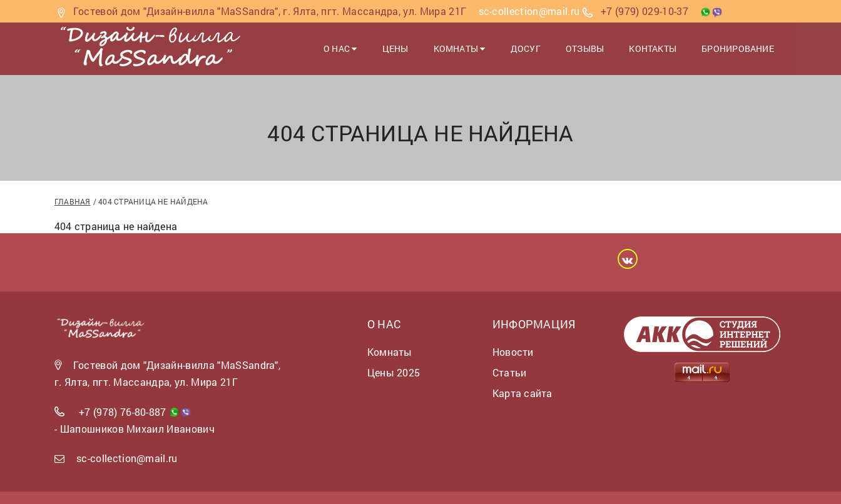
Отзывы (585, 48)
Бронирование (738, 48)
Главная (73, 201)
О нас (340, 48)
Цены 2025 (394, 372)
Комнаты (460, 48)
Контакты (653, 48)
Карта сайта (522, 393)
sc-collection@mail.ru (127, 458)
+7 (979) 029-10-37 (645, 11)
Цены (395, 48)
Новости (513, 352)
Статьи (509, 372)
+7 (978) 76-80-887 (123, 412)
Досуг (526, 48)
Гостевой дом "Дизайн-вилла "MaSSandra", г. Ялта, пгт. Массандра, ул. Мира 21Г (270, 11)
